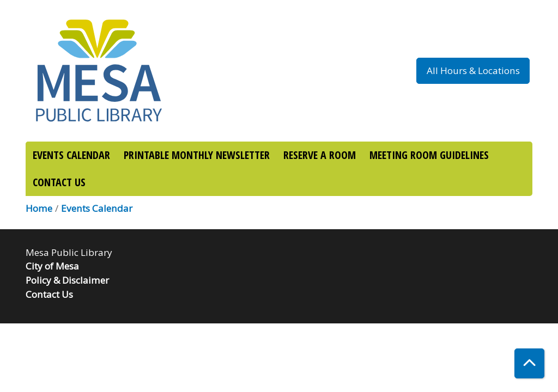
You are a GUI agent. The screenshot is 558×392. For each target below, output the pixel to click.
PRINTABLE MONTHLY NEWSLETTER (197, 155)
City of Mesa (52, 266)
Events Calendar (97, 208)
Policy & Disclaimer (67, 280)
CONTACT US (59, 182)
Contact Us (49, 294)
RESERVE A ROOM (320, 155)
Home (39, 208)
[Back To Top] (529, 363)
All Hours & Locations (473, 71)
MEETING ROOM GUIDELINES (429, 155)
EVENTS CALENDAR (71, 155)
